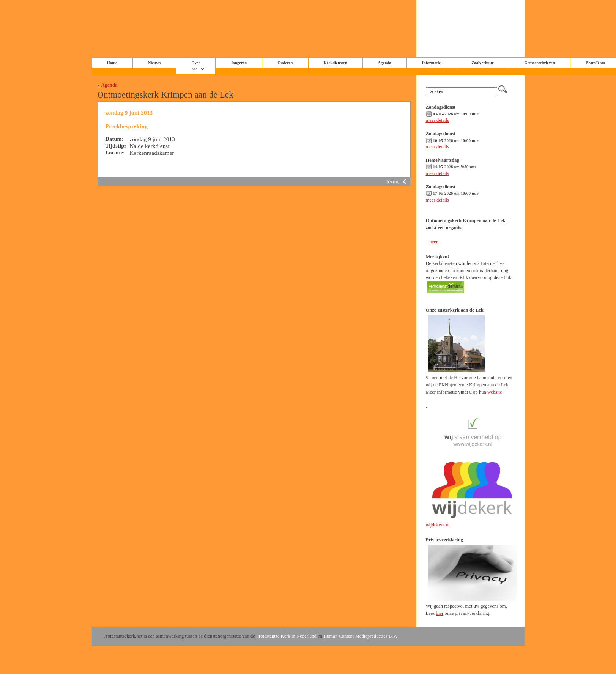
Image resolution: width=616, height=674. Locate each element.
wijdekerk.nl (438, 525)
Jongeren (239, 63)
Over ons (196, 66)
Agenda (109, 85)
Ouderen (285, 63)
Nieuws (154, 63)
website (495, 392)
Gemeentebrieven (540, 63)
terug (398, 181)
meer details (438, 120)
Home (112, 63)
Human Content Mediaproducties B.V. (360, 636)
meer (433, 242)
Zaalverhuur (482, 63)
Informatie (432, 63)
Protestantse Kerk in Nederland (286, 636)
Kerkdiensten (336, 63)
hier (440, 613)
